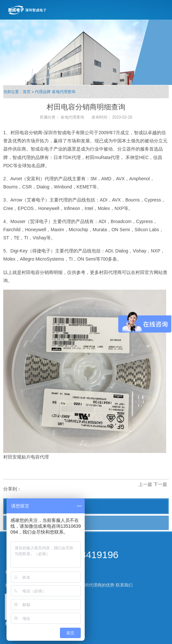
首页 (27, 92)
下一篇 (160, 484)
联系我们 (124, 585)
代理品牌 (43, 92)
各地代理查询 (64, 92)
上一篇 (145, 484)
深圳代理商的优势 (97, 585)
